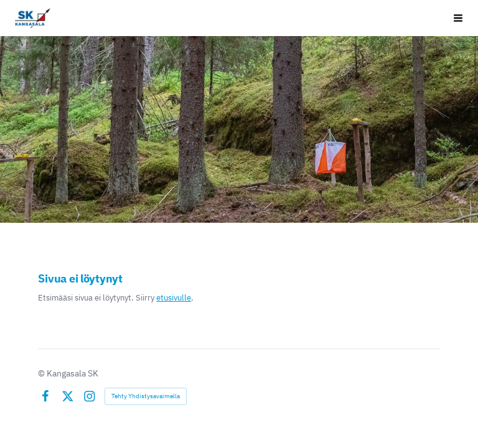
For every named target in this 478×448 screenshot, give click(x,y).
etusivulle (174, 298)
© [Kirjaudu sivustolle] (42, 373)
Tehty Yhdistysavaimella (146, 396)
